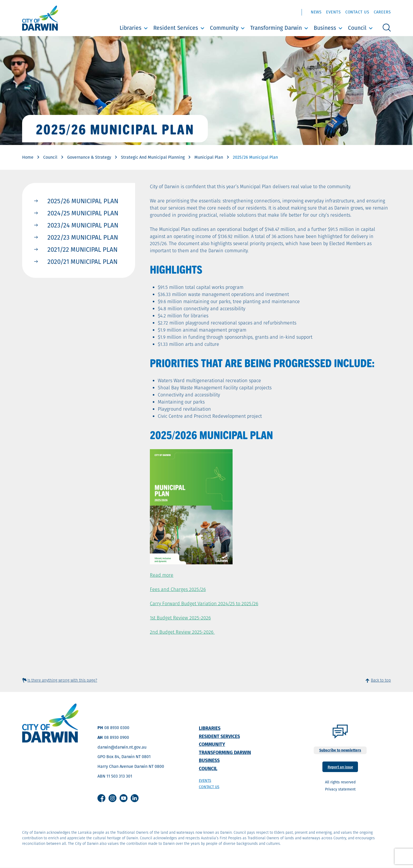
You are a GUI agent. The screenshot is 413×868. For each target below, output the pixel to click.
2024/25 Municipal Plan (83, 213)
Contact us (209, 787)
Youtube (124, 798)
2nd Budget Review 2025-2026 (182, 632)
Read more (162, 575)
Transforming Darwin (276, 28)
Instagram (112, 798)
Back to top (381, 680)
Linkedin (135, 798)
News (316, 12)
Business (325, 28)
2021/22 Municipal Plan (82, 249)
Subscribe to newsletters (340, 750)
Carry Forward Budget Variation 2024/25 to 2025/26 (204, 603)
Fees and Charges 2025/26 (178, 589)
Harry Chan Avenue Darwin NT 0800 (131, 766)
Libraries (131, 28)
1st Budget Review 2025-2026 (180, 618)
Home (28, 157)
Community (224, 28)
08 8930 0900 (117, 737)
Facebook (101, 798)
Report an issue (340, 767)
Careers (382, 12)
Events (333, 12)
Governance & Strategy (89, 157)
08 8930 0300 (117, 728)
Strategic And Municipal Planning (153, 157)
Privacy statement (340, 789)
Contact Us (357, 12)
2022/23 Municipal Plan (83, 237)
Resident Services (176, 28)
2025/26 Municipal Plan (83, 201)
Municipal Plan (209, 157)
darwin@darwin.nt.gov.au (122, 747)
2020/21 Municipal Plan (82, 261)
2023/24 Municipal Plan (83, 225)
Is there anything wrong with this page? (62, 680)
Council (357, 28)
